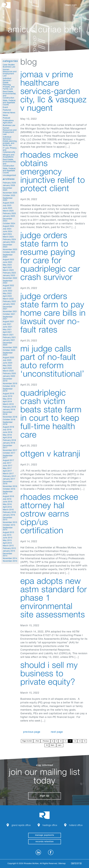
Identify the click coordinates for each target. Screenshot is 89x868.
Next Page (57, 732)
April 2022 (7, 296)
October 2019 (9, 386)
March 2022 (8, 299)
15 (85, 741)
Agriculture (8, 123)
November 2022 (10, 278)
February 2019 (9, 407)
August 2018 (8, 427)
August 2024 (8, 226)
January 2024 (9, 242)
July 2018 (7, 430)
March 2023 (8, 270)
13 (75, 741)
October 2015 (9, 525)
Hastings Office (50, 825)
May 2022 (7, 294)
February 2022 (9, 302)
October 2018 (9, 420)
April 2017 (7, 471)
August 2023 (8, 260)
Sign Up (45, 796)
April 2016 (7, 507)
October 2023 (9, 252)
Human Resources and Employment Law (10, 73)
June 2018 (8, 432)
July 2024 (7, 229)
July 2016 (7, 499)
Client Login (71, 5)
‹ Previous (45, 741)
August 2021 (8, 322)
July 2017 (7, 463)
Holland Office (76, 825)
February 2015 (9, 549)
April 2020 (7, 368)
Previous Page (32, 732)
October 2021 (9, 314)
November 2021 (10, 312)
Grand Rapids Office (21, 825)
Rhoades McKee (6, 5)
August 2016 (8, 497)
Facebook (51, 852)
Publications (8, 121)
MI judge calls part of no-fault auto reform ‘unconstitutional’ (52, 362)
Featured (7, 110)
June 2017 (8, 466)
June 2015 (8, 538)
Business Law (9, 67)
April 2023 (7, 268)
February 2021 (9, 338)
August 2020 (8, 358)
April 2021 (7, 332)
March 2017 (8, 474)
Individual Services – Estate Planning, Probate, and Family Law (9, 84)
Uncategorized (9, 176)
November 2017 (10, 450)
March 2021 (8, 335)
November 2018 (10, 417)
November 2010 (10, 561)
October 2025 (9, 196)
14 (80, 741)
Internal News (9, 113)
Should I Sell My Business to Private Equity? (49, 674)
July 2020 (7, 360)
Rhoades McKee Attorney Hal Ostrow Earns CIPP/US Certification (49, 515)
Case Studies (9, 65)
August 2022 (8, 286)
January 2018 (9, 443)
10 (61, 741)
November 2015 (10, 523)
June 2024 (8, 232)
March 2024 (8, 237)
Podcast (6, 118)
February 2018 (9, 440)
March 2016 (8, 510)
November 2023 (10, 250)
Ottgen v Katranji (50, 455)
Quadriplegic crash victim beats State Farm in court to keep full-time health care (51, 415)
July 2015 (7, 535)
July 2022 (7, 288)
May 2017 (7, 468)
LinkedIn (38, 852)
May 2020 (7, 366)
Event (5, 108)
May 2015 (7, 541)
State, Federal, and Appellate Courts (9, 103)
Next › (53, 745)
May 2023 (7, 265)
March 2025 (8, 211)
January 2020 (9, 376)
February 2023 (9, 273)
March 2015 (8, 546)
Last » (60, 745)
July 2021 (7, 324)
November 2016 (10, 487)
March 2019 (8, 404)
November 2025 (10, 193)
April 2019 (7, 402)
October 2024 (9, 224)
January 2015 (9, 551)
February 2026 (9, 183)
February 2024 (9, 240)
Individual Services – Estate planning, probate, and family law (10, 141)
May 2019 (7, 399)
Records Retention (45, 842)
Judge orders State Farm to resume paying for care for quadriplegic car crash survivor (50, 257)
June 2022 (8, 291)
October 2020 (9, 350)
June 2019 (8, 396)
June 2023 (8, 262)
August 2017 (8, 461)
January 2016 (9, 515)
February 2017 (9, 476)
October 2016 (9, 489)
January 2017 (9, 479)
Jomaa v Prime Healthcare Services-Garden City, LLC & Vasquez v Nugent (53, 92)
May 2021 (7, 330)
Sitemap (62, 864)
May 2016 (7, 505)
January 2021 (9, 340)
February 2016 (9, 512)
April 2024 (7, 234)
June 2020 (8, 363)
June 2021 (8, 327)
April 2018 (7, 438)
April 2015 (7, 543)
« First (37, 741)
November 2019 (10, 384)
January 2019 (9, 410)
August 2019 (8, 394)
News (5, 115)
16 (47, 745)
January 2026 (9, 186)
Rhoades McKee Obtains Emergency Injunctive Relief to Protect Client (53, 173)
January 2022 (9, 304)
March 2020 (8, 371)
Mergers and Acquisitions (8, 156)
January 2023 (9, 276)
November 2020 (10, 348)
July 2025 (7, 206)
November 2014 (10, 559)
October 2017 (9, 453)
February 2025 (9, 214)
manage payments (45, 835)
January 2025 (9, 216)
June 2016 (8, 502)
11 (65, 741)
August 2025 (8, 203)
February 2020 (9, 374)
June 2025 (8, 208)
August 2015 (8, 533)
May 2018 (7, 435)
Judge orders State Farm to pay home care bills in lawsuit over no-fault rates (53, 314)
